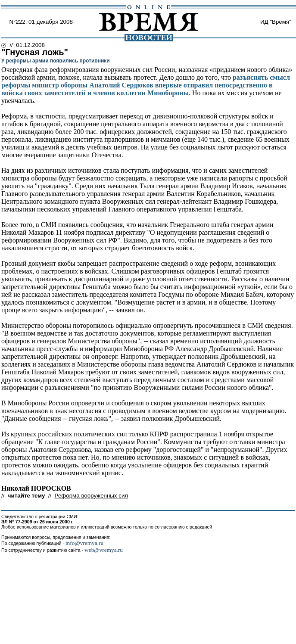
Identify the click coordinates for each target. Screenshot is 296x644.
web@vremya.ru (104, 550)
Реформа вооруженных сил (92, 496)
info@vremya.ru (84, 543)
